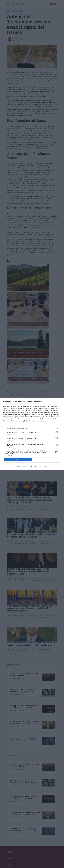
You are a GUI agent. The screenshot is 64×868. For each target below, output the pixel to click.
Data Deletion (21, 466)
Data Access (32, 466)
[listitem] (32, 428)
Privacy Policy (43, 466)
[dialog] (32, 434)
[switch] (56, 432)
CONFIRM (18, 459)
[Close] (60, 402)
